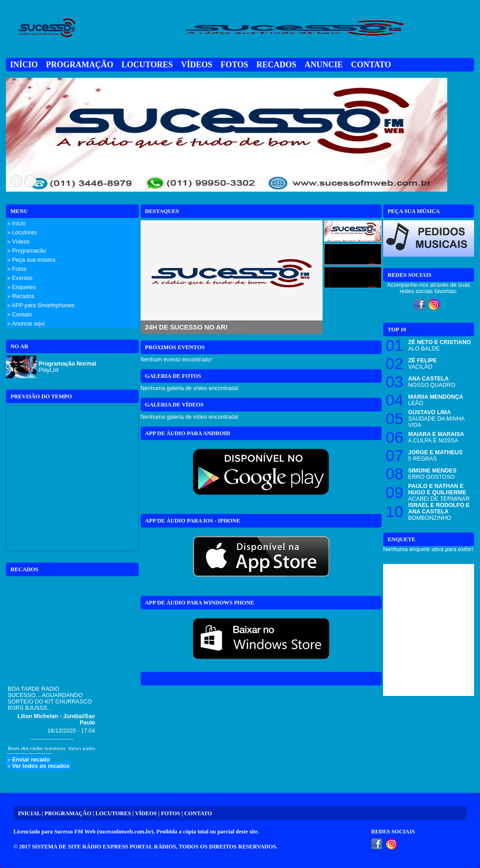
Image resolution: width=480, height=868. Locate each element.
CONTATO (198, 813)
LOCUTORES (113, 813)
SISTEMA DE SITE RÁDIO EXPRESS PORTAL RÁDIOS (104, 847)
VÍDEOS (146, 813)
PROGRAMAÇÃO (68, 813)
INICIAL (29, 813)
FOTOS (171, 813)
